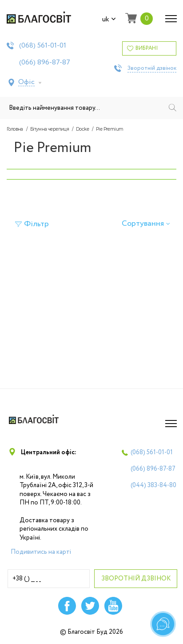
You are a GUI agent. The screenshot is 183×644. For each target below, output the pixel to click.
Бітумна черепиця (50, 129)
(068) (43, 46)
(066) (45, 63)
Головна (15, 129)
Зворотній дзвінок (152, 68)
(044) (153, 485)
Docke (82, 129)
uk (109, 20)
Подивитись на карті (41, 552)
